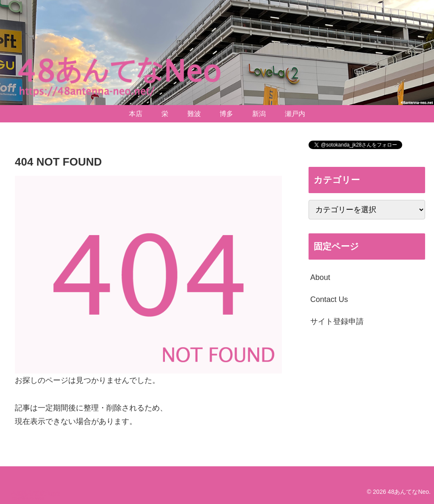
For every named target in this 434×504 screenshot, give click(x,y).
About (320, 277)
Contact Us (329, 299)
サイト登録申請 (337, 321)
